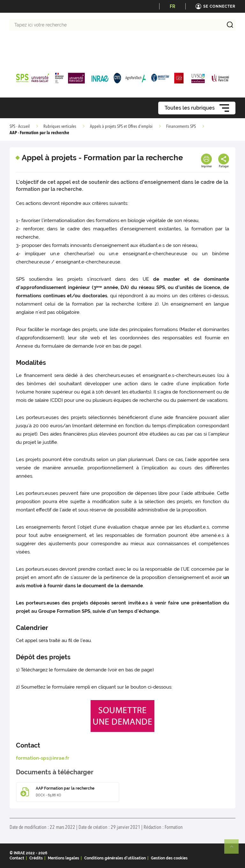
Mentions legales (63, 858)
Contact (17, 858)
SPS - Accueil (20, 127)
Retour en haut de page (234, 849)
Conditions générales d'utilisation (115, 858)
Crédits (36, 858)
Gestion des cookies (169, 858)
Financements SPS (181, 127)
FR (172, 6)
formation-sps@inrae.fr (43, 758)
